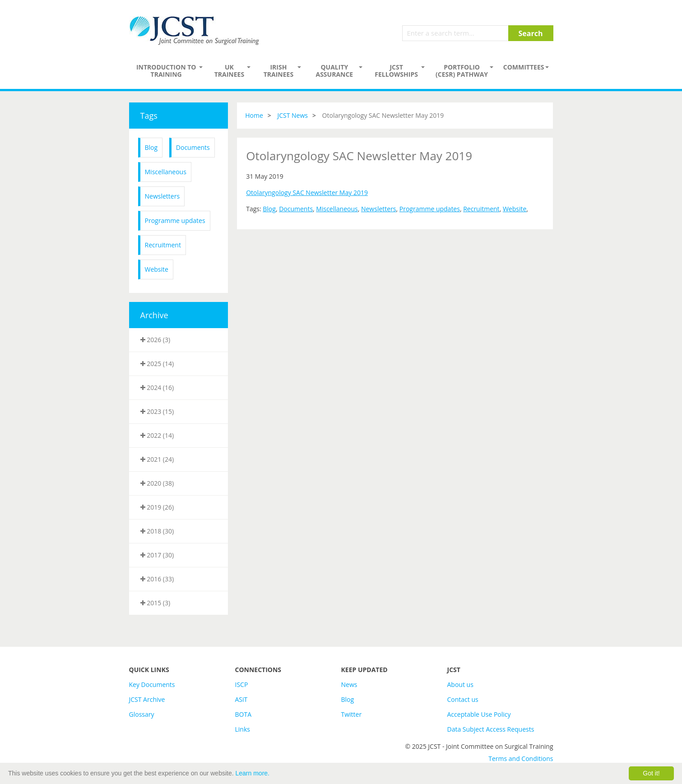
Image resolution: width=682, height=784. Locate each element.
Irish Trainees (278, 71)
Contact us (463, 699)
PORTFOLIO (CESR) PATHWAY (462, 71)
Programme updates (175, 220)
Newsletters (162, 196)
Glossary (142, 714)
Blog (151, 147)
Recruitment (163, 245)
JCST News (292, 115)
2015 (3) (155, 603)
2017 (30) (157, 555)
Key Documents (152, 684)
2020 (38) (157, 483)
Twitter (352, 714)
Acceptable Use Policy (479, 714)
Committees (524, 67)
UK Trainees (229, 71)
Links (243, 729)
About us (460, 684)
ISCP (242, 684)
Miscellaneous (166, 172)
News (349, 684)
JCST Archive (147, 699)
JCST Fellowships (396, 71)
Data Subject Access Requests (491, 729)
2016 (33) (157, 579)
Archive (154, 315)
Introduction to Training (166, 71)
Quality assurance (334, 71)
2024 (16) (157, 387)
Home (254, 115)
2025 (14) (157, 364)
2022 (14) (157, 435)
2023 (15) (157, 411)
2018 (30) (157, 531)
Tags (149, 116)
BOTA (244, 714)
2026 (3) (155, 340)
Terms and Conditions (521, 758)
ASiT (241, 699)
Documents (193, 147)
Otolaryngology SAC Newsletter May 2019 (307, 193)
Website (157, 269)
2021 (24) (157, 459)
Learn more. (253, 773)
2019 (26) (157, 507)
